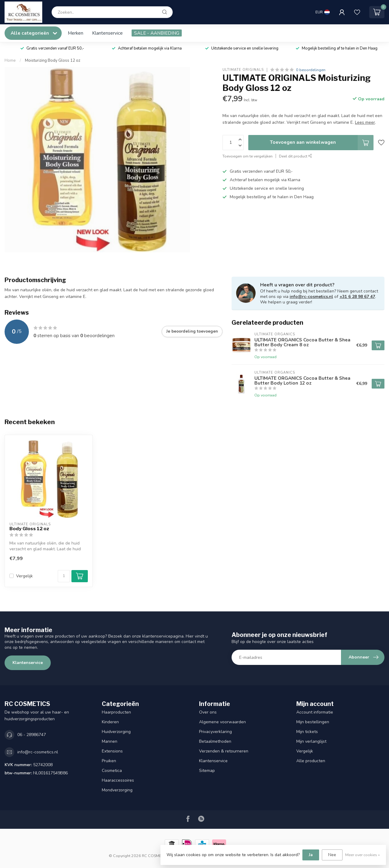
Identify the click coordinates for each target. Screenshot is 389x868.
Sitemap (207, 771)
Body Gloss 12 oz (29, 529)
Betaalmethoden (215, 741)
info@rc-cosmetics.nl (311, 297)
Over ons (208, 712)
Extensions (112, 751)
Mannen (110, 741)
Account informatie (315, 712)
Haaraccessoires (118, 780)
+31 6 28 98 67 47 (357, 297)
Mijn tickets (307, 732)
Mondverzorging (117, 790)
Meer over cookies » (363, 855)
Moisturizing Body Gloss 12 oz (53, 61)
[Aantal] (64, 576)
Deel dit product (296, 156)
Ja (311, 855)
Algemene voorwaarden (222, 722)
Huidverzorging (116, 732)
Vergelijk (24, 576)
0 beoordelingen (311, 70)
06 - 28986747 (32, 735)
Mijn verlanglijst (311, 741)
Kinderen (110, 722)
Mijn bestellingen (313, 722)
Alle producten (311, 761)
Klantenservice (107, 33)
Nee (332, 855)
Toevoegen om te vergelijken (248, 156)
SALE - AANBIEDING (157, 33)
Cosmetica (112, 771)
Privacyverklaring (215, 732)
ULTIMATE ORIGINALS (243, 70)
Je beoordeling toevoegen (192, 331)
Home (10, 61)
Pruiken (109, 761)
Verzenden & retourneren (224, 751)
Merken (76, 33)
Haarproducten (116, 712)
